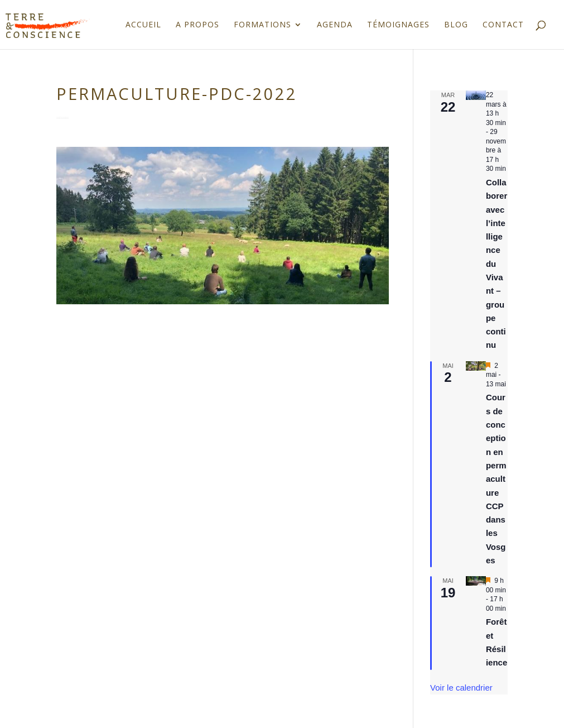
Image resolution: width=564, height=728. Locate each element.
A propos (197, 25)
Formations (262, 25)
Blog (456, 25)
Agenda (335, 25)
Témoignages (398, 25)
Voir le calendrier (461, 688)
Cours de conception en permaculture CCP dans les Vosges (496, 479)
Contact (503, 25)
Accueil (143, 25)
